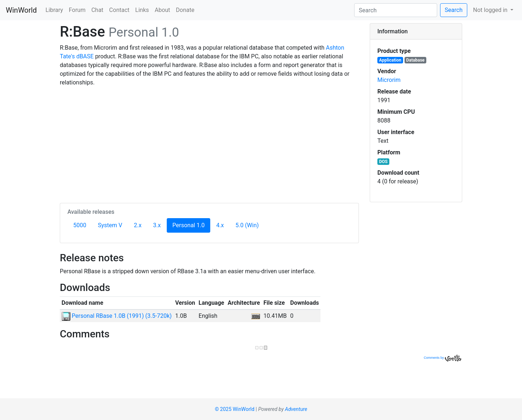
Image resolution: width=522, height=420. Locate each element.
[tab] (416, 32)
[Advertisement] (209, 144)
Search (454, 10)
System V (110, 225)
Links (142, 10)
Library (54, 10)
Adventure (296, 409)
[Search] (396, 10)
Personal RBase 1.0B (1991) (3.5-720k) (117, 316)
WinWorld (21, 10)
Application (390, 60)
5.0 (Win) (247, 225)
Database (416, 60)
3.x (157, 225)
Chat (97, 10)
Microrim (389, 80)
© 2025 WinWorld (235, 409)
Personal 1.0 (192, 225)
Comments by (443, 358)
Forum (77, 10)
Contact (119, 10)
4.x (220, 225)
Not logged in (491, 10)
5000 (80, 225)
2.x (138, 225)
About (163, 10)
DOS (383, 162)
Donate (185, 10)
